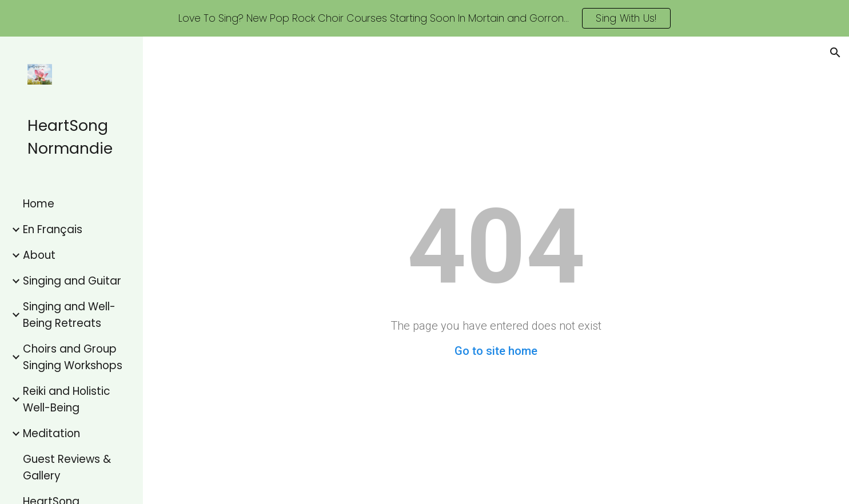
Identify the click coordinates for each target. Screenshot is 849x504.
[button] (835, 53)
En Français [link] (53, 229)
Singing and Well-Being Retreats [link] (69, 315)
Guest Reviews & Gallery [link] (67, 467)
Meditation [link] (51, 433)
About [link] (39, 255)
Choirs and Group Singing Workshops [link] (73, 357)
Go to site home (496, 351)
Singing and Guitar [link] (72, 281)
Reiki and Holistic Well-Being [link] (67, 399)
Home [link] (39, 204)
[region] (424, 18)
